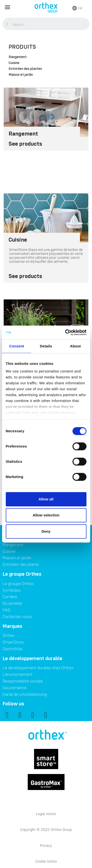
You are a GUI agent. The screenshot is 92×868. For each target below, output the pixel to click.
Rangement (18, 57)
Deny (46, 531)
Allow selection (46, 515)
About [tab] (75, 346)
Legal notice (46, 814)
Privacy (46, 845)
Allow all (46, 499)
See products (25, 144)
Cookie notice (46, 861)
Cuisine (14, 63)
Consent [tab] (17, 346)
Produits (22, 47)
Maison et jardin (21, 75)
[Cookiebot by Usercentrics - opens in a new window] (66, 332)
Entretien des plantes (25, 69)
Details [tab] (46, 346)
